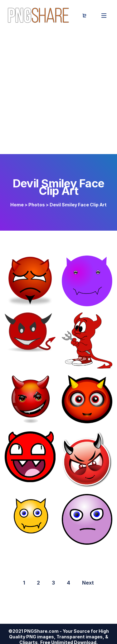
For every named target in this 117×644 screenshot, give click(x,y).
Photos (37, 205)
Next (88, 583)
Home (17, 205)
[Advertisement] (58, 93)
